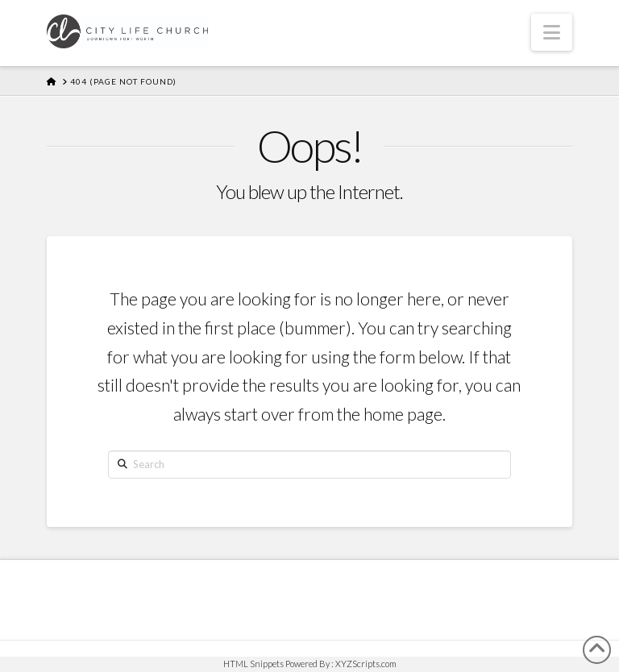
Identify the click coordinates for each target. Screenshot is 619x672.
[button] (552, 32)
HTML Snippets (253, 664)
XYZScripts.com (366, 664)
